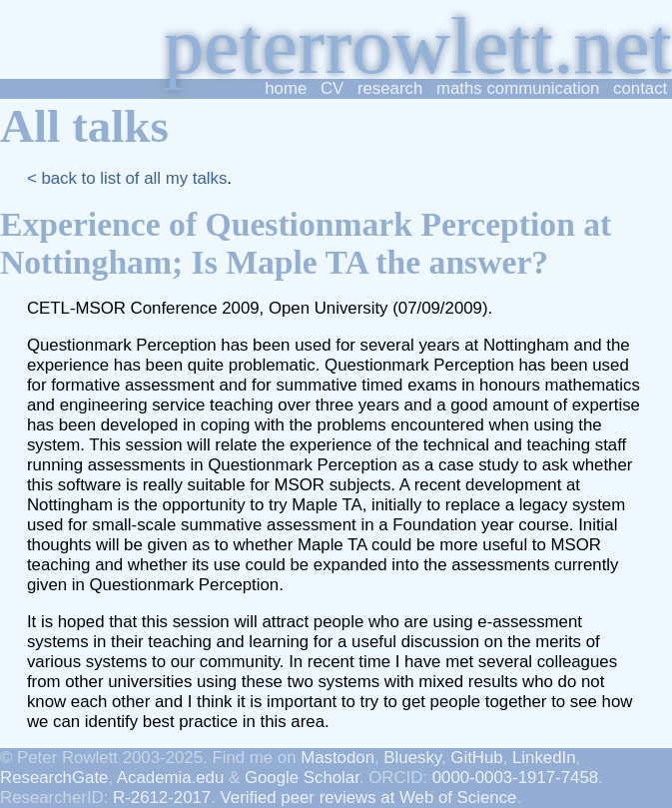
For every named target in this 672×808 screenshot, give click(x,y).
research (390, 88)
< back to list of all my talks (127, 178)
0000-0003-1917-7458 (515, 778)
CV (332, 88)
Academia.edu (170, 778)
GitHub (476, 758)
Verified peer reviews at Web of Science (369, 798)
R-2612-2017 (162, 798)
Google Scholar (302, 778)
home (286, 88)
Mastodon (337, 758)
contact (640, 88)
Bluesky (412, 758)
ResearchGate (54, 778)
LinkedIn (544, 758)
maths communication (518, 88)
